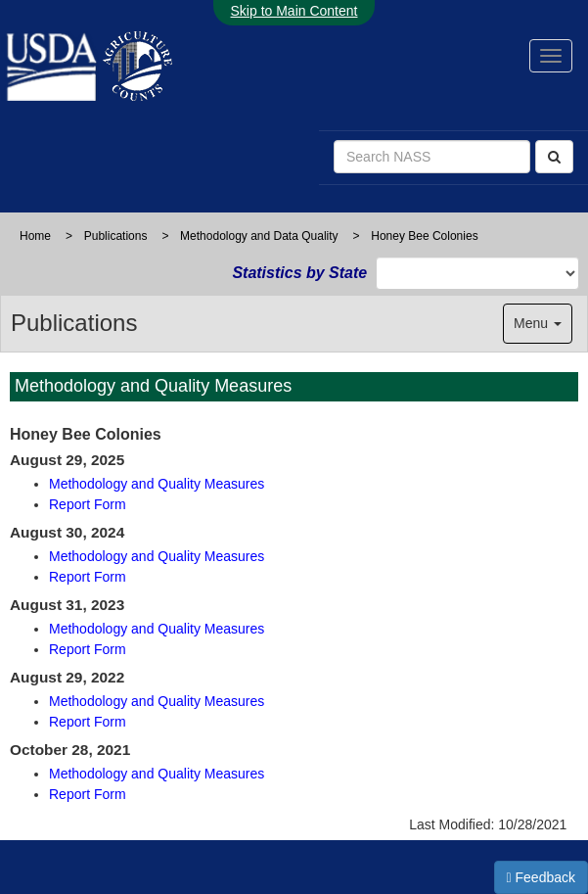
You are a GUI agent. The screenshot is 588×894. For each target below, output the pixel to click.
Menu (538, 323)
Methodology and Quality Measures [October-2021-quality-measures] (157, 774)
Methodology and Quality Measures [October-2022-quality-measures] (157, 701)
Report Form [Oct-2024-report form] (88, 577)
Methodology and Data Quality (259, 236)
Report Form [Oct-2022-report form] (88, 722)
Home (35, 236)
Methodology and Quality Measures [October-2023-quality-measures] (157, 629)
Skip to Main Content (294, 11)
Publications (116, 236)
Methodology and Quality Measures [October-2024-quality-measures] (157, 556)
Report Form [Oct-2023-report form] (88, 649)
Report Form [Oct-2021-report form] (88, 794)
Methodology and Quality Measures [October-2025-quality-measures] (157, 484)
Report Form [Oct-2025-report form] (88, 504)
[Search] (554, 157)
